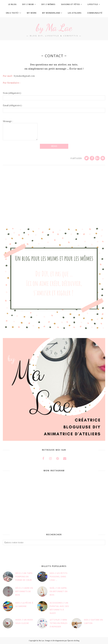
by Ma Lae (54, 27)
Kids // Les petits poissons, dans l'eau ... (58, 577)
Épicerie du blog (73, 641)
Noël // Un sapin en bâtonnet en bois (59, 591)
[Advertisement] (54, 199)
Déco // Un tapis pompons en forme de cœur (24, 577)
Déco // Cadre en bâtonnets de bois (24, 591)
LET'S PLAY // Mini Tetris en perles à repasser (58, 623)
